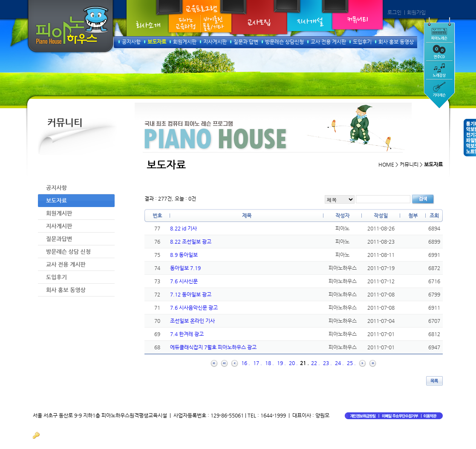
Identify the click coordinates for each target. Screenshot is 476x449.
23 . (327, 363)
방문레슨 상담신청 (284, 42)
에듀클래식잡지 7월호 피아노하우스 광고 (213, 347)
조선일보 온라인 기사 (192, 321)
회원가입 (416, 12)
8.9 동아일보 (184, 255)
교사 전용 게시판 (328, 42)
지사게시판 (215, 42)
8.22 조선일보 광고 (191, 242)
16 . (246, 363)
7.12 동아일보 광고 (191, 294)
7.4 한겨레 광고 (187, 334)
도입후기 (362, 42)
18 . (270, 363)
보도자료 (157, 42)
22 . (316, 363)
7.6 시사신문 (184, 281)
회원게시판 (185, 42)
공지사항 (131, 42)
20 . (293, 363)
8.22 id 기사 (183, 228)
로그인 (394, 12)
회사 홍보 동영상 (396, 42)
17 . (258, 363)
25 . (351, 363)
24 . (339, 363)
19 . (281, 363)
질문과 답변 (246, 42)
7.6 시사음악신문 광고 (194, 308)
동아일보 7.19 (185, 268)
